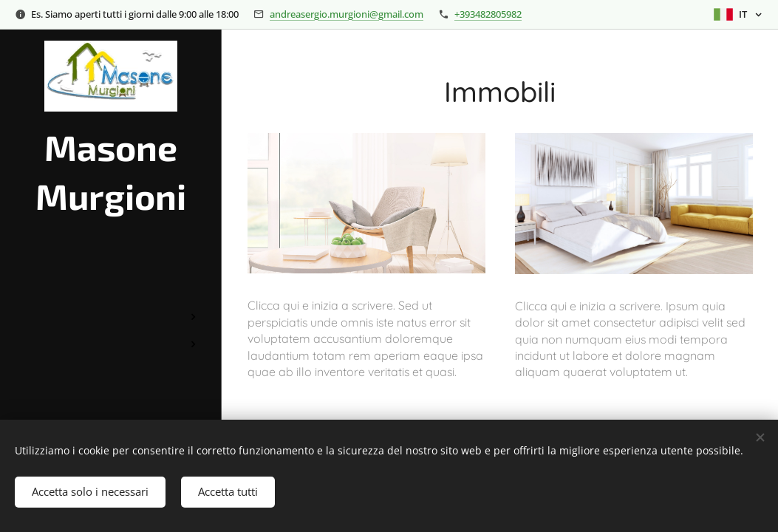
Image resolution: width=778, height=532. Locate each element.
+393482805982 (488, 14)
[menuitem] (111, 273)
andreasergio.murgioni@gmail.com (347, 14)
